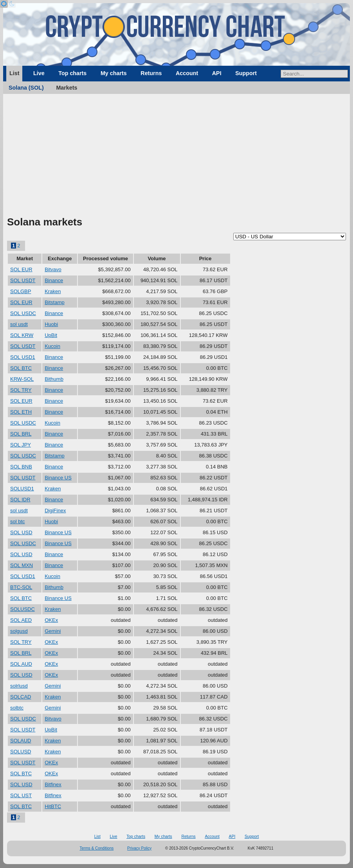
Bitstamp (55, 302)
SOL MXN (22, 565)
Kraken (53, 291)
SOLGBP (21, 291)
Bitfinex (53, 784)
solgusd (19, 631)
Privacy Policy (139, 848)
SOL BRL (21, 434)
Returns (151, 73)
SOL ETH (21, 412)
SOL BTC (21, 368)
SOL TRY (21, 390)
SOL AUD (21, 664)
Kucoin (52, 346)
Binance (54, 280)
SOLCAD (21, 697)
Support (246, 73)
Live (39, 73)
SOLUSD (21, 752)
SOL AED (21, 620)
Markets (67, 88)
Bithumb (54, 379)
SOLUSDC (23, 609)
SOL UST (21, 795)
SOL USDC (23, 313)
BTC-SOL (21, 587)
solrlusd (19, 686)
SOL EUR (21, 269)
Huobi (51, 324)
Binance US (58, 478)
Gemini (53, 631)
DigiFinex (55, 511)
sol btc (18, 521)
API (217, 73)
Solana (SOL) (26, 88)
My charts (114, 73)
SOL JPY (21, 445)
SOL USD (21, 532)
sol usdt (19, 324)
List (14, 73)
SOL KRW (22, 335)
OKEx (51, 620)
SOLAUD (21, 741)
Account (187, 73)
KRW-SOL (22, 379)
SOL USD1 (23, 357)
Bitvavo (53, 269)
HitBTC (53, 806)
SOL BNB (21, 467)
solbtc (17, 708)
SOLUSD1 (22, 489)
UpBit (51, 335)
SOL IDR (20, 500)
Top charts (72, 73)
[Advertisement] (176, 157)
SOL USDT (23, 280)
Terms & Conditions (97, 848)
